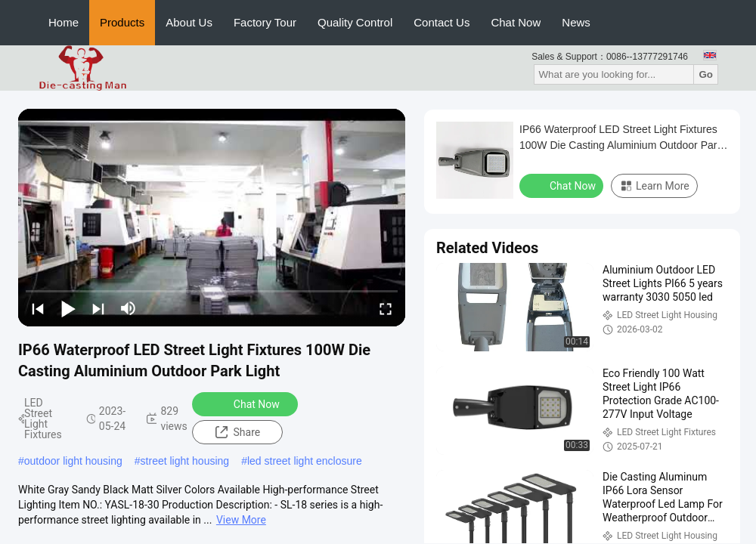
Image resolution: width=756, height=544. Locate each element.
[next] (98, 308)
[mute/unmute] (129, 308)
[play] (212, 218)
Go (706, 74)
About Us (189, 22)
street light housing (185, 461)
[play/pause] (68, 308)
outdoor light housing (73, 461)
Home (64, 22)
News (576, 22)
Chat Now (516, 22)
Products (122, 22)
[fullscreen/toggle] (386, 308)
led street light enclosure (305, 461)
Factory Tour (265, 22)
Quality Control (355, 22)
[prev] (38, 308)
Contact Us (442, 22)
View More (241, 520)
